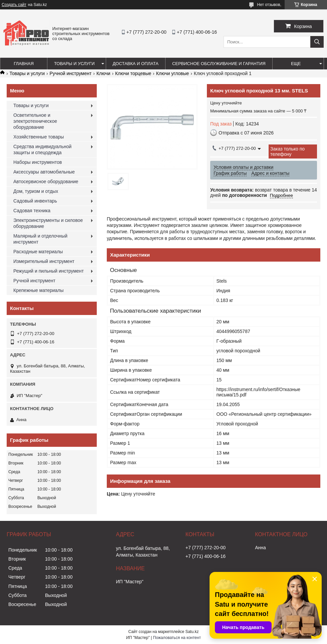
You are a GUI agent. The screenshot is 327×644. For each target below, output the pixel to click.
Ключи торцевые (133, 73)
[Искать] (317, 42)
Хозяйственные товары (39, 137)
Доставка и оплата (136, 64)
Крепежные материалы (39, 290)
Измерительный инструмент (44, 261)
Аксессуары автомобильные (44, 172)
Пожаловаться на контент (177, 638)
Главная (24, 64)
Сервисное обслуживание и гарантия (219, 64)
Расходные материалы (38, 252)
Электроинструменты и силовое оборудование (48, 223)
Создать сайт (14, 5)
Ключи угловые (173, 73)
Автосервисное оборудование (46, 182)
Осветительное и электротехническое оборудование (35, 121)
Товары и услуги (74, 64)
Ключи (103, 73)
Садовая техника (32, 211)
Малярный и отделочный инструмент (40, 239)
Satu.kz (192, 632)
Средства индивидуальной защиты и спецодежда (42, 149)
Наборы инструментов (38, 162)
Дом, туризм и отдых (36, 191)
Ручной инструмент (71, 73)
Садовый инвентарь (35, 201)
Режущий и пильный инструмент (49, 271)
